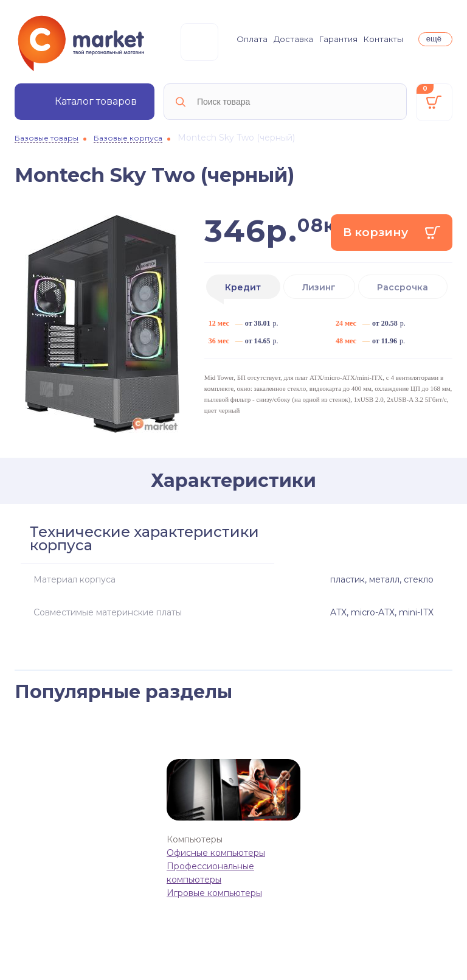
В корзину (375, 232)
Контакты (383, 39)
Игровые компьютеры (214, 893)
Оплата (252, 39)
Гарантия (338, 39)
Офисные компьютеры (216, 853)
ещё (434, 39)
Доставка (293, 39)
